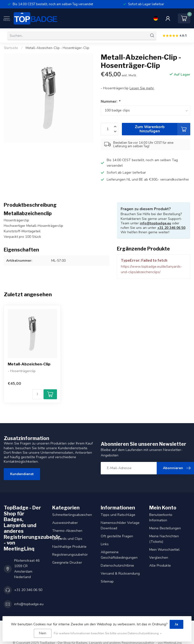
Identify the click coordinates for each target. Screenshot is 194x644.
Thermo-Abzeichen (67, 531)
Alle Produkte (160, 566)
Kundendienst (22, 474)
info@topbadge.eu (155, 223)
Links (105, 544)
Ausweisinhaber (65, 523)
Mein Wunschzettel (164, 550)
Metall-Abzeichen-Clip (29, 364)
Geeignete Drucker (67, 563)
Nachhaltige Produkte (69, 547)
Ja (176, 624)
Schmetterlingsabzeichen (72, 515)
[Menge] (37, 394)
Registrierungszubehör (70, 555)
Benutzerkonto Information (161, 518)
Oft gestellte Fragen (117, 536)
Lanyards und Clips (67, 539)
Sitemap (107, 581)
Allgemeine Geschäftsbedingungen (119, 555)
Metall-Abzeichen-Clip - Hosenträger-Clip (57, 48)
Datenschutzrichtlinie (117, 566)
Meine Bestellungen (165, 528)
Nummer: (110, 101)
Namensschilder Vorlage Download (120, 525)
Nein (43, 633)
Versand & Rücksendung (120, 573)
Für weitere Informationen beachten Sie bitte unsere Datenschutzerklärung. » (108, 633)
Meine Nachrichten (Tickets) (164, 539)
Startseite (11, 48)
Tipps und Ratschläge (118, 515)
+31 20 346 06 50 (171, 228)
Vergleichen (159, 558)
